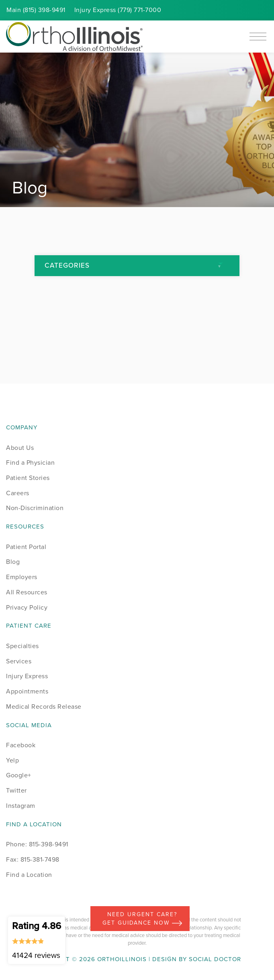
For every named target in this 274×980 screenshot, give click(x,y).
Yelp (12, 760)
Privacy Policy (27, 607)
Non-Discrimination (35, 508)
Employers (22, 577)
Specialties (22, 646)
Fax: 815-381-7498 (33, 859)
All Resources (27, 592)
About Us (20, 448)
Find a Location (29, 875)
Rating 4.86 (37, 940)
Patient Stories (28, 478)
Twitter (16, 790)
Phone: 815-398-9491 (37, 844)
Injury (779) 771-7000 (118, 10)
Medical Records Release (44, 707)
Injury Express (27, 676)
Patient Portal (26, 547)
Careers (18, 493)
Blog (13, 562)
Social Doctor (215, 959)
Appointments (27, 691)
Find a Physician (30, 463)
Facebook (21, 745)
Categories (67, 265)
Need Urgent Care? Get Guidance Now (142, 919)
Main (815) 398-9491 (36, 10)
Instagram (21, 806)
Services (19, 661)
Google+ (19, 775)
